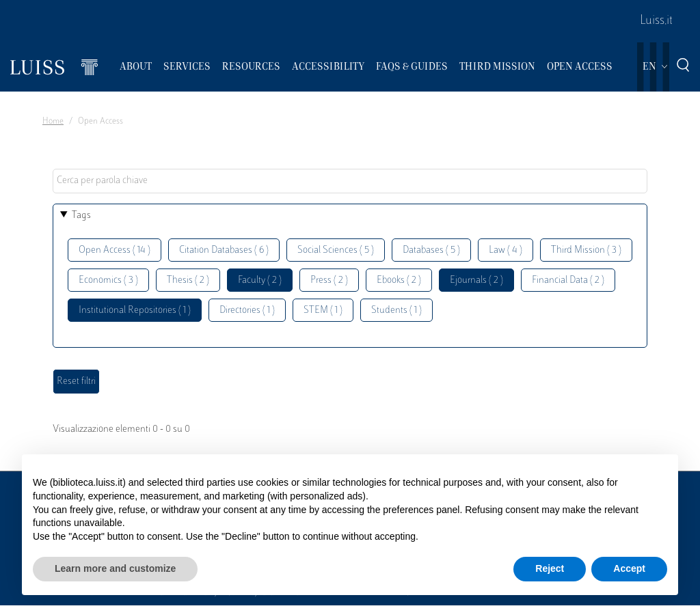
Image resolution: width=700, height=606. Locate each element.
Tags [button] (81, 216)
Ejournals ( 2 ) (476, 280)
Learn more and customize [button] (115, 568)
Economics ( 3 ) (108, 280)
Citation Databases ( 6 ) (224, 250)
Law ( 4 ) (506, 250)
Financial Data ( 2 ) (568, 280)
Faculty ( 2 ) (260, 280)
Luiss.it (656, 21)
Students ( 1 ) (396, 311)
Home (53, 122)
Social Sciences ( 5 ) (336, 250)
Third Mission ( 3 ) (586, 250)
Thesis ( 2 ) (188, 280)
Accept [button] (629, 568)
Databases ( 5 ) (431, 250)
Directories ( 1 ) (247, 311)
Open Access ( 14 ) (115, 250)
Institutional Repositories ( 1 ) (135, 311)
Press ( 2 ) (329, 280)
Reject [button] (550, 568)
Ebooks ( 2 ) (399, 280)
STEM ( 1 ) (323, 311)
